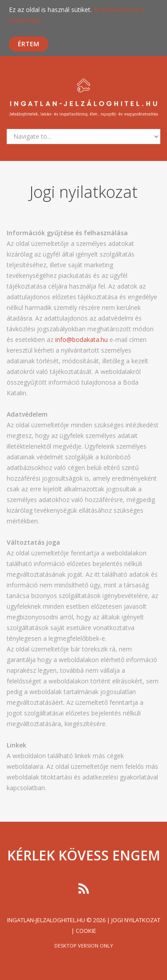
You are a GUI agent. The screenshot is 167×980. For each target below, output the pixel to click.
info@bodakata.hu (81, 339)
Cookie (86, 931)
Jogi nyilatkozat (136, 920)
